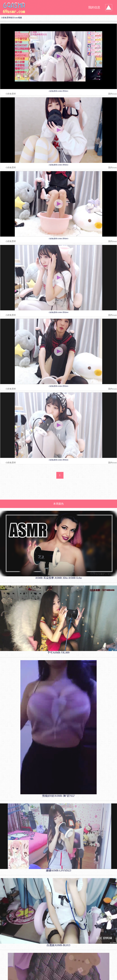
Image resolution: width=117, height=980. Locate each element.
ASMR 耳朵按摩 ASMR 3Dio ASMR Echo (59, 578)
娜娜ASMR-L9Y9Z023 (59, 871)
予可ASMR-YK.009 (58, 653)
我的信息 (94, 7)
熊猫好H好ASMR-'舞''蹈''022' (59, 796)
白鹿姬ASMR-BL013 (58, 945)
